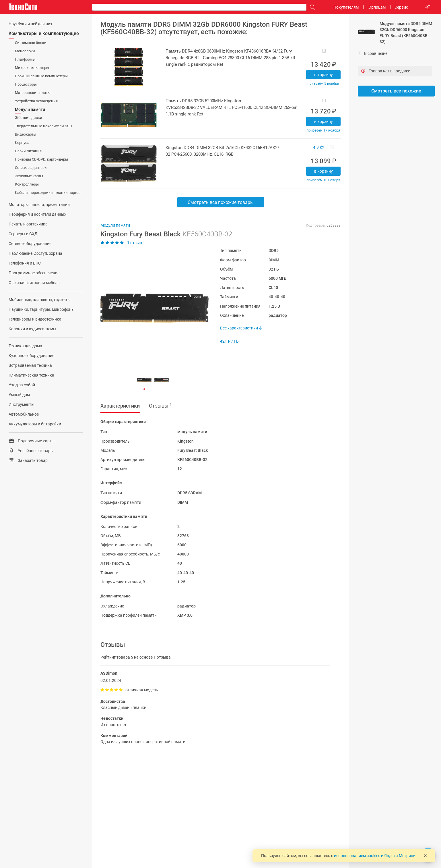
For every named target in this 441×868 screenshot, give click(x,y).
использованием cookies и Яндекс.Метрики (375, 856)
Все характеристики (241, 328)
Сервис (401, 7)
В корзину (324, 75)
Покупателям (346, 7)
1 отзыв (121, 243)
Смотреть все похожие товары (221, 202)
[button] (152, 308)
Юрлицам (377, 7)
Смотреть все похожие (396, 91)
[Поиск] (311, 7)
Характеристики (120, 406)
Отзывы (160, 406)
